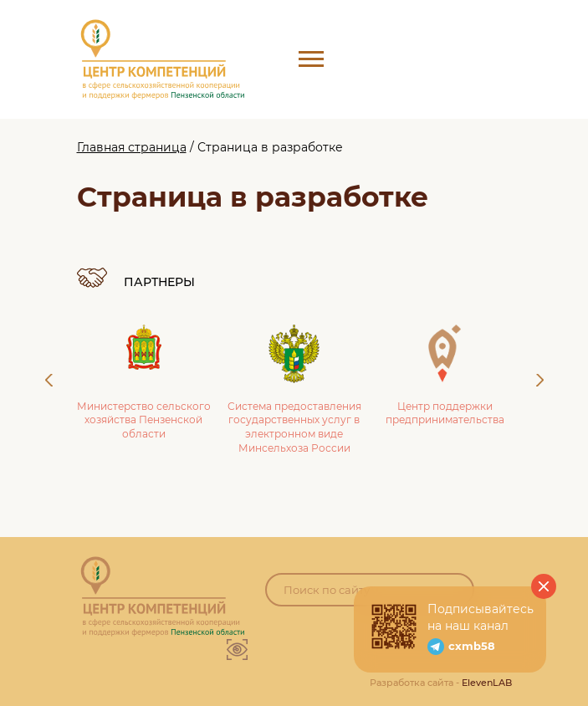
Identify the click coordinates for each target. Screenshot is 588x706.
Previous (49, 380)
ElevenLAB (487, 683)
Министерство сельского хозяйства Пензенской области (144, 383)
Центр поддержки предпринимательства (445, 376)
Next (540, 380)
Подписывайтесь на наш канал (481, 617)
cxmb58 (472, 646)
